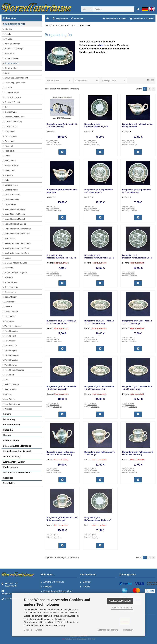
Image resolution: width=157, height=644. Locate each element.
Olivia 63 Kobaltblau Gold (16, 263)
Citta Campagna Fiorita (15, 83)
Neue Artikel (9, 483)
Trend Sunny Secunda (14, 370)
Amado (8, 34)
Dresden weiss (11, 127)
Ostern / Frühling (12, 457)
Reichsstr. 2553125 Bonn (9, 585)
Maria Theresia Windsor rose (17, 234)
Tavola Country (11, 312)
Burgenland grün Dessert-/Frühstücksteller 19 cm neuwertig (99, 258)
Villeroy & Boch (11, 441)
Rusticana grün (11, 287)
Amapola (8, 39)
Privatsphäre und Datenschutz (57, 591)
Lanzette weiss (11, 190)
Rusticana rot (10, 292)
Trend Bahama (11, 331)
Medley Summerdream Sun (17, 253)
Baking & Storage (12, 44)
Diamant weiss (11, 112)
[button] (87, 9)
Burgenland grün (12, 63)
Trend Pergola (11, 350)
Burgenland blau (12, 58)
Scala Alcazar (11, 297)
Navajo (8, 258)
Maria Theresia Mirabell (15, 219)
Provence (9, 277)
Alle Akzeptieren (120, 601)
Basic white (10, 53)
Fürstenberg (9, 419)
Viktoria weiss (11, 389)
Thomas (7, 435)
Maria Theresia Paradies (15, 224)
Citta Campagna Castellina (16, 78)
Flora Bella (9, 151)
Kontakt (85, 587)
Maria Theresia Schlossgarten (18, 229)
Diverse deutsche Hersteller (17, 446)
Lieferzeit (47, 587)
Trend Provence (12, 355)
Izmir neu (9, 175)
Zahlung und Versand (52, 582)
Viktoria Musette (12, 385)
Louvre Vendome (12, 200)
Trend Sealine (11, 365)
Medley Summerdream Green (18, 243)
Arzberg (7, 414)
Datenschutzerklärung (108, 630)
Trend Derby (10, 341)
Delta (7, 107)
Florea (7, 156)
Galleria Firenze (12, 165)
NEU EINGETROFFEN (14, 24)
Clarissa (8, 88)
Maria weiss (10, 238)
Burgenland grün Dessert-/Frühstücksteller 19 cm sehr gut (137, 258)
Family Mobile (11, 136)
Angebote (8, 478)
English (39, 630)
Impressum (128, 630)
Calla (7, 73)
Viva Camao (10, 399)
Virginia (8, 394)
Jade (7, 180)
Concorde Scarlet (12, 102)
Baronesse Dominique (14, 49)
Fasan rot (9, 146)
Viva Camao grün (12, 404)
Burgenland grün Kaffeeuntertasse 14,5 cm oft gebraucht (98, 520)
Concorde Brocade (13, 97)
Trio (6, 380)
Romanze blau (11, 282)
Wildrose (8, 409)
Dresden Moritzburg (13, 122)
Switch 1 (8, 307)
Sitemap (85, 582)
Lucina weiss (10, 204)
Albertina (8, 29)
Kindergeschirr (11, 467)
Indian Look (10, 170)
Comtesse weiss (12, 92)
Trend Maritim (11, 346)
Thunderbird (10, 316)
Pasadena (9, 268)
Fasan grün (10, 141)
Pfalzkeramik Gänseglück (16, 273)
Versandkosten (54, 143)
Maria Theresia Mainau (15, 214)
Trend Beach (10, 336)
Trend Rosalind (11, 360)
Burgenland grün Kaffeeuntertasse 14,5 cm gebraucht (96, 127)
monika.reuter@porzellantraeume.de (19, 592)
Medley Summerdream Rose (17, 248)
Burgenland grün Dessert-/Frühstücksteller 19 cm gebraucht (61, 258)
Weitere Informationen (122, 608)
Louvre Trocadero (12, 195)
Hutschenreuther (12, 425)
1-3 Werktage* (57, 145)
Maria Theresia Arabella (15, 209)
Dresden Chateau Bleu (15, 117)
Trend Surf (9, 375)
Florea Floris (10, 161)
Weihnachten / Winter (14, 462)
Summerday (10, 302)
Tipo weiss (9, 321)
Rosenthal (8, 430)
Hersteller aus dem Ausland (17, 451)
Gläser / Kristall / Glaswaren (17, 473)
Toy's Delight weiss (13, 326)
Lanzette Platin (11, 185)
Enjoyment (9, 131)
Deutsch (28, 630)
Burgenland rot (11, 68)
